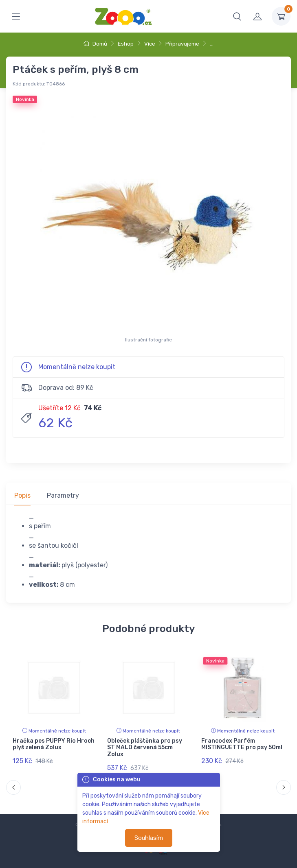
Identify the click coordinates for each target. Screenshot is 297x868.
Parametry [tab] (63, 495)
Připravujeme (182, 44)
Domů (95, 44)
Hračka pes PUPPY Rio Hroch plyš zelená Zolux (54, 744)
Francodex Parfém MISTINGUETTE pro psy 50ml (242, 744)
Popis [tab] (22, 495)
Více (150, 44)
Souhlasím (149, 838)
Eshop (126, 44)
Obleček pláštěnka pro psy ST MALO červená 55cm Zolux (145, 748)
